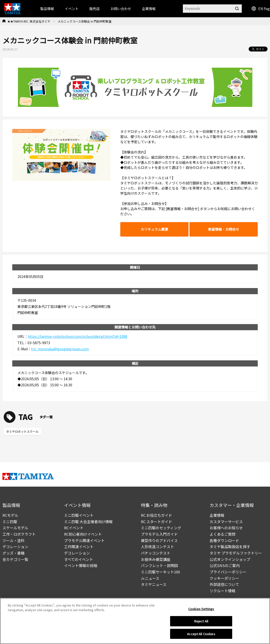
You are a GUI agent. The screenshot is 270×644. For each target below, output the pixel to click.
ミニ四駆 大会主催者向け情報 (88, 522)
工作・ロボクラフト (19, 534)
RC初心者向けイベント (83, 534)
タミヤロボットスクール (22, 431)
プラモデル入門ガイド (159, 534)
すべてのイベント (79, 559)
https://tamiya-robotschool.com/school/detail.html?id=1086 (78, 336)
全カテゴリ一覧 (15, 559)
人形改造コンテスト (157, 547)
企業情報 (217, 515)
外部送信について (224, 584)
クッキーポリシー (224, 578)
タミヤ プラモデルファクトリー (236, 553)
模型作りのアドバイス (159, 540)
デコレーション (15, 547)
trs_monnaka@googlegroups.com (60, 349)
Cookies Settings (201, 611)
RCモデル (10, 515)
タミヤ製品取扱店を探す (230, 547)
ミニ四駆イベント (79, 515)
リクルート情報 (223, 591)
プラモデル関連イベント (84, 540)
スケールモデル (15, 528)
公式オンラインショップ (230, 559)
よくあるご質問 (223, 534)
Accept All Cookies (201, 636)
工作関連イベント (79, 547)
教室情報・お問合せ (224, 229)
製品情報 (47, 9)
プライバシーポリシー (228, 572)
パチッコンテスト (156, 553)
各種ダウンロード (224, 540)
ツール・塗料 (13, 540)
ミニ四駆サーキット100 (160, 572)
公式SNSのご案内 (225, 565)
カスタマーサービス (226, 522)
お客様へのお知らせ (226, 528)
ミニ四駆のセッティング (161, 528)
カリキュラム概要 (154, 229)
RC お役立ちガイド (156, 515)
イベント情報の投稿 (81, 565)
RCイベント (74, 528)
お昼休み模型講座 (156, 559)
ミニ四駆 (10, 522)
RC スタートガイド (156, 522)
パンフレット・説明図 (159, 565)
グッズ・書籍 (13, 553)
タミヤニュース (154, 584)
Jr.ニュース (150, 578)
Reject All (201, 623)
